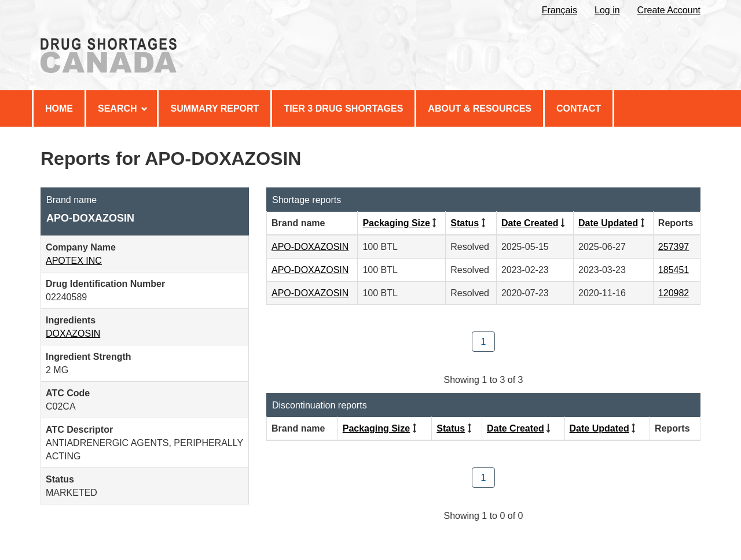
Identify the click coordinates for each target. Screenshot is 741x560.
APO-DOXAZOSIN (310, 247)
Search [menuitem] (123, 108)
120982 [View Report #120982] (674, 293)
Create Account (669, 10)
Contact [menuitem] (579, 108)
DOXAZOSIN (73, 334)
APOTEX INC (74, 261)
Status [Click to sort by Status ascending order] (465, 223)
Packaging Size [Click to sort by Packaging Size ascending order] (396, 223)
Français (560, 10)
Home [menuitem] (59, 108)
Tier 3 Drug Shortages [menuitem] (343, 108)
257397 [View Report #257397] (674, 247)
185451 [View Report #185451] (674, 270)
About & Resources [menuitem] (480, 108)
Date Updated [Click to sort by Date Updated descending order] (608, 223)
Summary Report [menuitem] (214, 108)
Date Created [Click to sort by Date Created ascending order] (530, 223)
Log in (607, 10)
